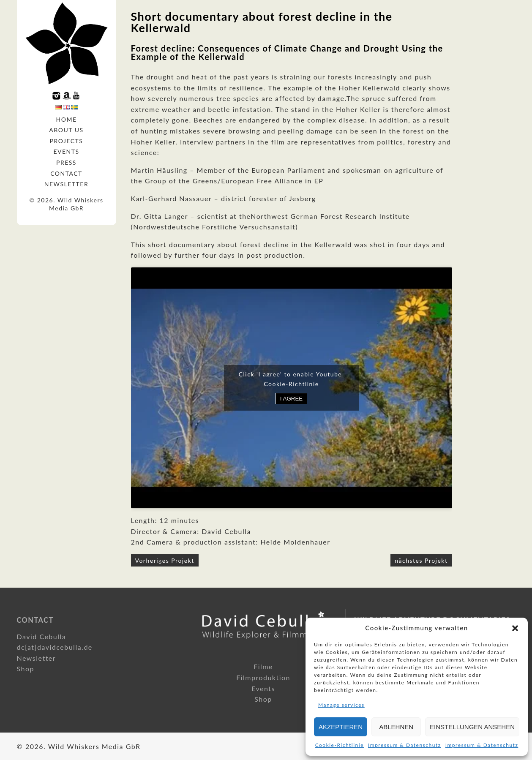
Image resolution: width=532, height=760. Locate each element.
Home (67, 119)
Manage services (341, 705)
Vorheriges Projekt (165, 560)
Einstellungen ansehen (472, 727)
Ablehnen (396, 727)
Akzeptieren (341, 727)
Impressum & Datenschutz (405, 745)
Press (66, 162)
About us (66, 130)
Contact (66, 173)
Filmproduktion (263, 677)
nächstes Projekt (421, 560)
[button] (515, 628)
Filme (263, 666)
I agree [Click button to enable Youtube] (291, 399)
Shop (26, 669)
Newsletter (66, 184)
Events (66, 151)
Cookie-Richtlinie (340, 745)
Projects (67, 141)
